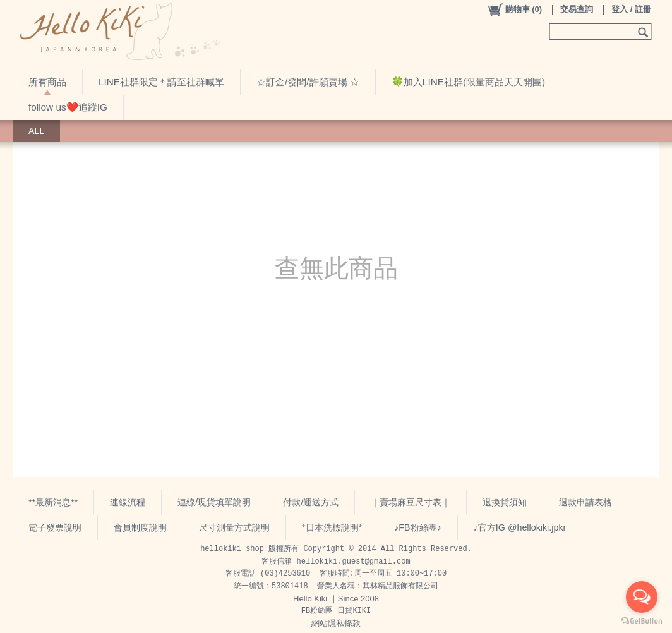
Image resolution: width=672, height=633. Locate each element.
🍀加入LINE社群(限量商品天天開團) (468, 82)
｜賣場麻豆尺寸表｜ (411, 502)
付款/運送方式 (311, 502)
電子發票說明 (55, 527)
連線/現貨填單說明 (214, 502)
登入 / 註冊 (631, 9)
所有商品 (47, 82)
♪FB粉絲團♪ (418, 527)
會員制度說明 (140, 527)
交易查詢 (577, 9)
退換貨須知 (505, 502)
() (514, 9)
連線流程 (128, 502)
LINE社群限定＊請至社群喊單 (161, 82)
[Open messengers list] (642, 597)
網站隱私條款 (336, 623)
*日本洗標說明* (332, 527)
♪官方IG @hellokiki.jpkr (520, 527)
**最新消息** (53, 502)
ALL (36, 131)
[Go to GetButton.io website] (642, 621)
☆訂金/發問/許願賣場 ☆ (308, 82)
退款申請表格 (585, 502)
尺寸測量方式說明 (234, 527)
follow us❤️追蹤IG (68, 107)
